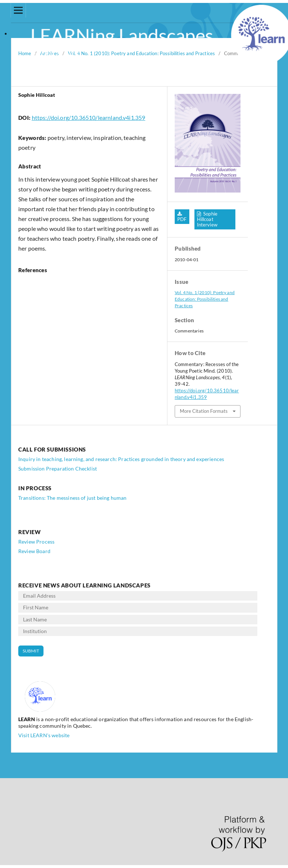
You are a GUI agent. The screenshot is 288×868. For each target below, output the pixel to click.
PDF (182, 219)
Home (25, 53)
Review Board (34, 551)
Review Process (36, 542)
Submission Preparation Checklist (58, 469)
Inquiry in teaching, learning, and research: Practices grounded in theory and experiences (121, 459)
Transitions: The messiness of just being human (72, 498)
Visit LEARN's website (44, 735)
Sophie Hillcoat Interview (207, 219)
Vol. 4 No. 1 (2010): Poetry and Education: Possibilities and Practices (205, 299)
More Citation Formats (204, 411)
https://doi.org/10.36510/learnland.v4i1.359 (89, 117)
